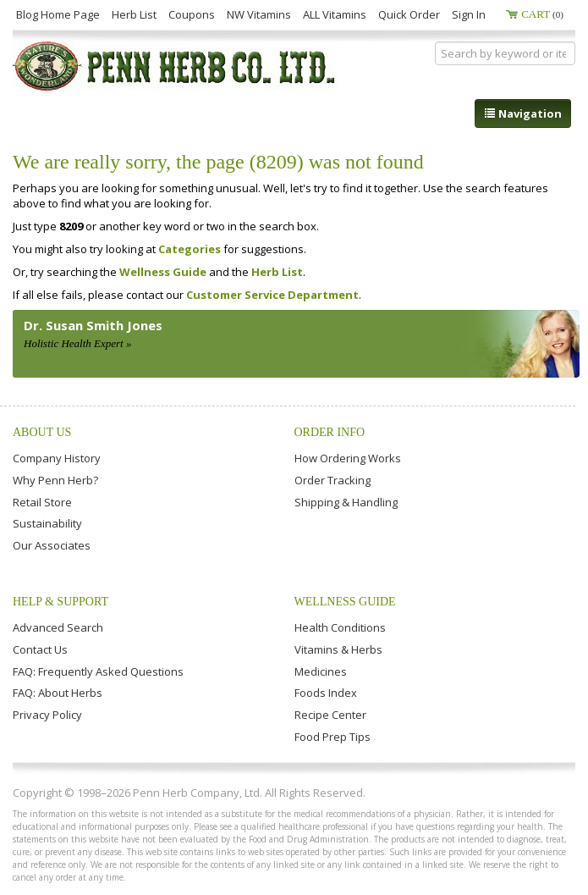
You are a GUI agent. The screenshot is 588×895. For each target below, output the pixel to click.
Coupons (192, 14)
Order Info (330, 432)
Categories (190, 249)
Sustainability (47, 523)
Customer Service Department (272, 295)
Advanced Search (58, 627)
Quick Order (409, 14)
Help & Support (60, 602)
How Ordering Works (348, 458)
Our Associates (52, 545)
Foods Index (326, 693)
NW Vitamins (259, 14)
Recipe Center (330, 715)
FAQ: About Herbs (58, 693)
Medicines (321, 671)
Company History (57, 458)
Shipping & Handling (346, 502)
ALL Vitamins (335, 14)
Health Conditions (340, 627)
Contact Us (40, 649)
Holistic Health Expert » (77, 343)
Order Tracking (332, 480)
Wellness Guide (163, 272)
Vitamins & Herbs (338, 649)
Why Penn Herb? (55, 480)
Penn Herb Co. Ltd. (175, 66)
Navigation (523, 113)
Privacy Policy (47, 715)
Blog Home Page (58, 14)
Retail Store (42, 502)
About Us (42, 432)
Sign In (469, 14)
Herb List (134, 14)
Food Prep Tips (332, 737)
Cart (542, 14)
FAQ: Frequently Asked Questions (98, 671)
